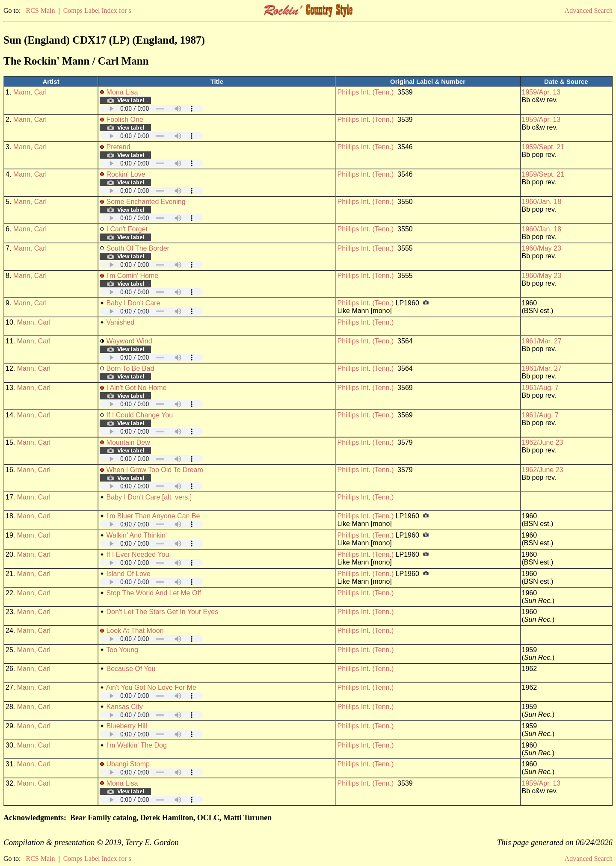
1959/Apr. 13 (541, 92)
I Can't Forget (127, 229)
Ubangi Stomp (128, 764)
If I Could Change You (140, 415)
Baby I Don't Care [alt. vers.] (149, 497)
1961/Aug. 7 (540, 388)
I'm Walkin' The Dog (137, 745)
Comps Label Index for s (97, 10)
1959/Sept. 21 (543, 147)
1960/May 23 (542, 248)
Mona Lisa (122, 92)
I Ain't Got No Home (137, 388)
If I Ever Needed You (138, 554)
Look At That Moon (135, 631)
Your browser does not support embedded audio (151, 108)
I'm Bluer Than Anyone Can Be (153, 516)
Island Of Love (129, 574)
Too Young (122, 650)
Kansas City (125, 707)
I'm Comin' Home (133, 276)
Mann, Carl (30, 92)
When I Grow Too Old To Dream (155, 470)
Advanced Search (589, 10)
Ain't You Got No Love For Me (151, 687)
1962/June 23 (543, 442)
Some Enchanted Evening (146, 202)
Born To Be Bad (130, 368)
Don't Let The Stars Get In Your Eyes (163, 612)
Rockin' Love (126, 174)
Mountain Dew (128, 442)
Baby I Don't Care (133, 303)
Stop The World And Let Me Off (154, 593)
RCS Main (40, 10)
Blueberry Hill (127, 726)
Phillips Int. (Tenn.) (366, 92)
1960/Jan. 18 (542, 202)
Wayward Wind (129, 341)
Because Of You (131, 669)
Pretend (118, 147)
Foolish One (125, 120)
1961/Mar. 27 (542, 341)
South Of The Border (138, 248)
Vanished (121, 322)
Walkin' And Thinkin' (137, 535)
